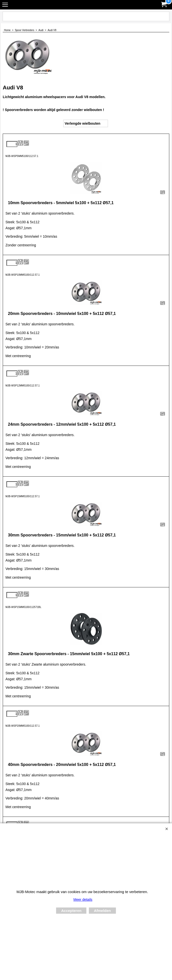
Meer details (83, 900)
